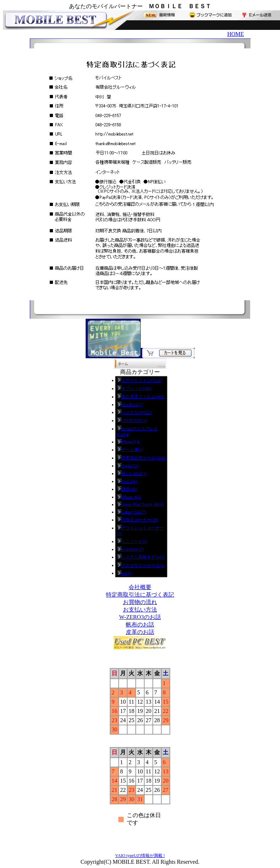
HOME (235, 34)
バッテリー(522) (136, 412)
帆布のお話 (140, 624)
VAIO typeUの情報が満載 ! (140, 856)
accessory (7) (133, 549)
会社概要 (140, 587)
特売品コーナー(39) (140, 520)
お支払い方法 (140, 610)
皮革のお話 (140, 632)
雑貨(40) (129, 489)
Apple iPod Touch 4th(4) (142, 504)
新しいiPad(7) (134, 473)
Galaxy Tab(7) (133, 512)
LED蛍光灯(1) (134, 420)
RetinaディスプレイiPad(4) (137, 432)
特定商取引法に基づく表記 (140, 595)
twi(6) (126, 573)
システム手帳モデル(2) (143, 557)
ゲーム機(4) (132, 450)
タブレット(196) (136, 388)
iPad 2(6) (129, 481)
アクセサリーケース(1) (143, 565)
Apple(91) (130, 466)
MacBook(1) (132, 404)
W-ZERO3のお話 (140, 617)
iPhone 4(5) (131, 497)
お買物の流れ (140, 602)
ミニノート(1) (134, 541)
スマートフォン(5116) (142, 380)
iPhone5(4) (131, 442)
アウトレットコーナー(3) (140, 531)
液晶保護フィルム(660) (143, 397)
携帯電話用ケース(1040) (144, 458)
